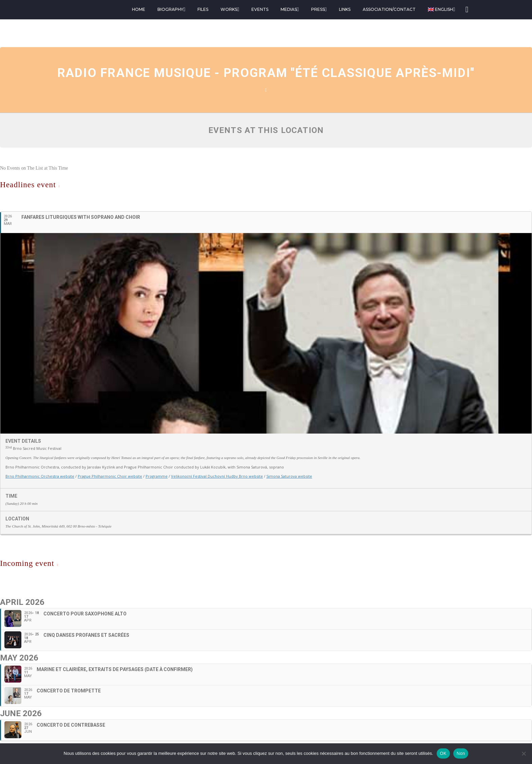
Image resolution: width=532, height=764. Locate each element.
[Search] (466, 9)
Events (260, 9)
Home (139, 9)
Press (318, 9)
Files (203, 9)
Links (345, 9)
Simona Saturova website (289, 476)
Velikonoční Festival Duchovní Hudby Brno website (217, 476)
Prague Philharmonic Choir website (110, 476)
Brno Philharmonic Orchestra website (40, 476)
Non (461, 753)
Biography (170, 9)
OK (443, 753)
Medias (289, 9)
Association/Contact (389, 9)
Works (229, 9)
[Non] (524, 753)
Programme (157, 476)
